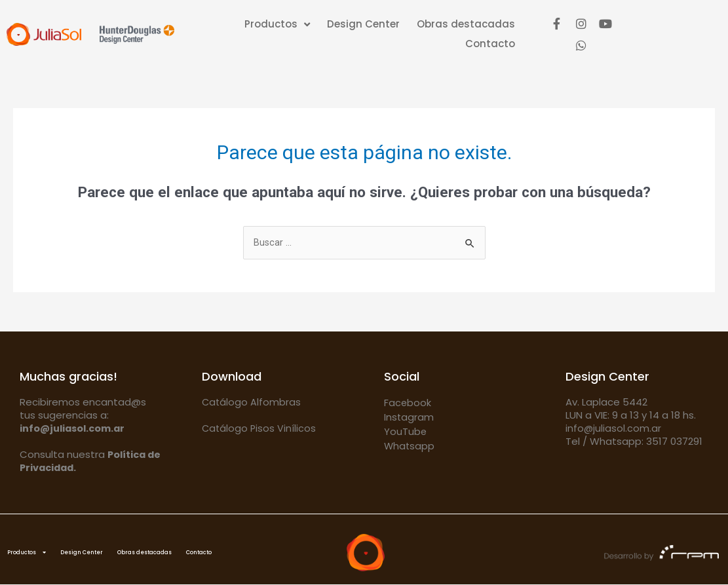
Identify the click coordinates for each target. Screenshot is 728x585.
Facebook (408, 403)
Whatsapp (410, 446)
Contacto (490, 44)
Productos (277, 24)
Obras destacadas (466, 24)
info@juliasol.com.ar (614, 429)
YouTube (406, 432)
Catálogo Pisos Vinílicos (260, 429)
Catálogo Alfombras (252, 403)
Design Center (363, 24)
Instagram (409, 418)
